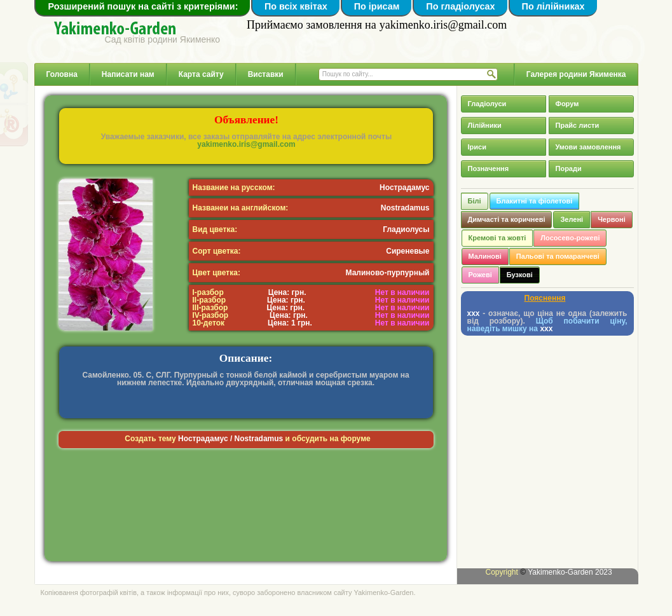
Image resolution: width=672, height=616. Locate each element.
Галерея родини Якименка (576, 74)
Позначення (489, 168)
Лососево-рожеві (570, 238)
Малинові (485, 256)
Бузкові (520, 275)
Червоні (612, 219)
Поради (569, 168)
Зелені (572, 219)
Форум (567, 104)
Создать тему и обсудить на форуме (247, 439)
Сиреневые (408, 251)
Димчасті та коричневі (507, 219)
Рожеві (480, 275)
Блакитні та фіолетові (535, 201)
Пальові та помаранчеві (558, 256)
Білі (475, 201)
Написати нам (128, 74)
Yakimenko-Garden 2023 (570, 572)
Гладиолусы (406, 229)
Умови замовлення (588, 147)
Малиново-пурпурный (388, 273)
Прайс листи (578, 125)
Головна (62, 74)
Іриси (477, 147)
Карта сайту (201, 74)
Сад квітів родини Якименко (163, 39)
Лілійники (485, 125)
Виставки (266, 74)
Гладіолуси (487, 104)
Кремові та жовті (497, 238)
